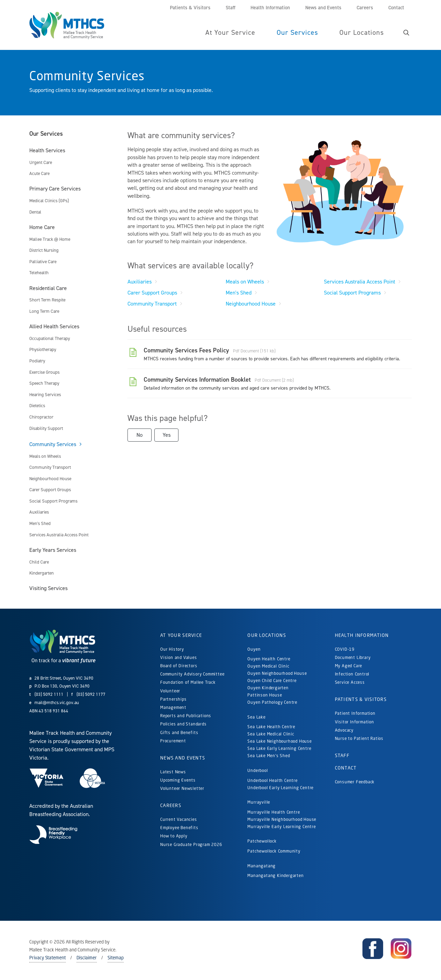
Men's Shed (40, 524)
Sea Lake (256, 717)
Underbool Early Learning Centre (280, 788)
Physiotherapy (43, 350)
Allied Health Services (54, 327)
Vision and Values (179, 658)
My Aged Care (349, 666)
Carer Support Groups (50, 490)
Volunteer (170, 691)
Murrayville (259, 802)
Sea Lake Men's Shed (269, 756)
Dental (35, 212)
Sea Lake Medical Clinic (271, 734)
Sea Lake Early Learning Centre (279, 749)
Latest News (173, 772)
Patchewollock (262, 841)
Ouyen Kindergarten (269, 688)
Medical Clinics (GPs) (49, 201)
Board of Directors (179, 666)
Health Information (362, 636)
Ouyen (254, 649)
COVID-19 (345, 649)
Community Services (53, 445)
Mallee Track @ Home (50, 240)
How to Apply (174, 836)
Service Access (350, 683)
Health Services (47, 151)
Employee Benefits (179, 828)
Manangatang (261, 866)
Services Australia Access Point (59, 535)
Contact (346, 768)
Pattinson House (265, 695)
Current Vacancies (179, 820)
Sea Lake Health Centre (271, 727)
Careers (171, 806)
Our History (172, 649)
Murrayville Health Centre (274, 812)
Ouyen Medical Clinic (268, 666)
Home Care (42, 228)
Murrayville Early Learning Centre (281, 827)
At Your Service (181, 636)
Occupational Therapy (50, 339)
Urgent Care (41, 163)
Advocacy (344, 730)
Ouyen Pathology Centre (272, 703)
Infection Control (352, 674)
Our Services (46, 134)
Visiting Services (48, 589)
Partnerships (173, 699)
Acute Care (39, 174)
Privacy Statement (48, 958)
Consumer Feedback (355, 782)
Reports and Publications (186, 716)
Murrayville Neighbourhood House (282, 820)
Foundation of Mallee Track (188, 683)
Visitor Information (355, 722)
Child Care (39, 562)
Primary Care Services (55, 189)
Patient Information (355, 714)
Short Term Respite (47, 300)
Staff (342, 756)
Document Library (353, 658)
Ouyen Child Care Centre (272, 681)
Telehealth (39, 273)
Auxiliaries (39, 512)
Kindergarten (42, 573)
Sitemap (116, 958)
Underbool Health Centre (272, 781)
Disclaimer (87, 958)
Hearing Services (45, 395)
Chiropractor (41, 417)
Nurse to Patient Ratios (359, 739)
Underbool (258, 771)
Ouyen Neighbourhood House (277, 674)
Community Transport (50, 468)
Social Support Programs (53, 501)
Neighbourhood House (50, 479)
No (140, 435)
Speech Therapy (44, 384)
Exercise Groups (44, 373)
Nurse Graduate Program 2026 (191, 845)
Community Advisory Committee (192, 674)
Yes (167, 435)
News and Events (183, 758)
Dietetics (37, 406)
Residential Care (48, 288)
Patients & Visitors (361, 700)
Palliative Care (43, 262)
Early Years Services (53, 550)
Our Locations (267, 636)
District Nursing (44, 251)
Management (173, 708)
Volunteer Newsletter (182, 789)
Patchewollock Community (274, 851)
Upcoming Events (178, 780)
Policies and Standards (183, 724)
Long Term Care (44, 312)
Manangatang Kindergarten (276, 876)
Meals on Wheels (45, 457)
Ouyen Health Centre (269, 659)
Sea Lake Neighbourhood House (279, 741)
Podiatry (37, 361)
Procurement (173, 741)
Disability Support (46, 429)
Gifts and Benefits (179, 733)
